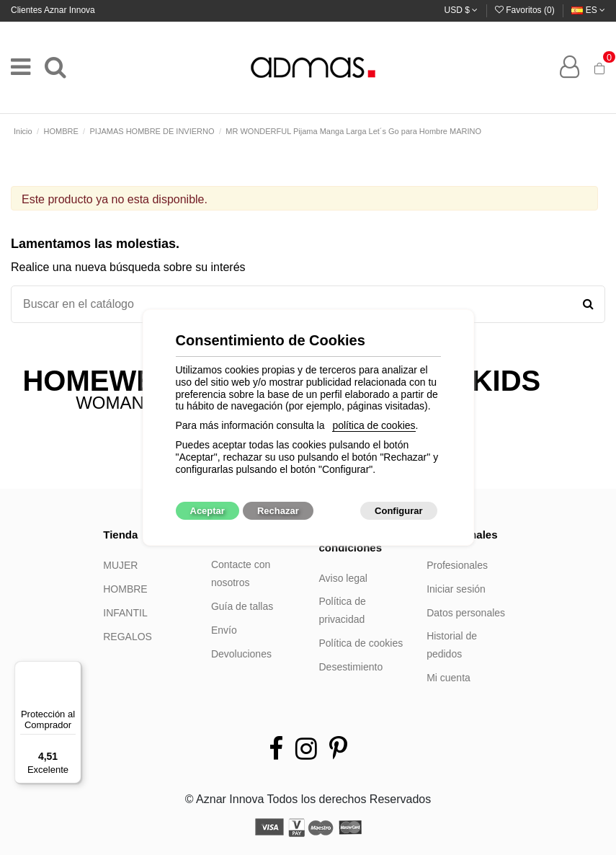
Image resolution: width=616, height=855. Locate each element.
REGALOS (128, 637)
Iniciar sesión (456, 589)
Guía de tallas (242, 606)
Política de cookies (361, 643)
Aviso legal (343, 578)
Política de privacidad (343, 611)
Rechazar (278, 511)
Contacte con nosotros (241, 574)
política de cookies (374, 425)
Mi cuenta (448, 678)
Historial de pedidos (452, 645)
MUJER (120, 565)
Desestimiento (351, 667)
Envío (224, 630)
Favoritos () (526, 10)
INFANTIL (125, 613)
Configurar (398, 511)
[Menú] (73, 670)
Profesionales (457, 565)
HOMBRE (125, 589)
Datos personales (466, 613)
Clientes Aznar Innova (53, 10)
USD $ (461, 10)
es (588, 10)
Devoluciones (241, 654)
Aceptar (207, 511)
